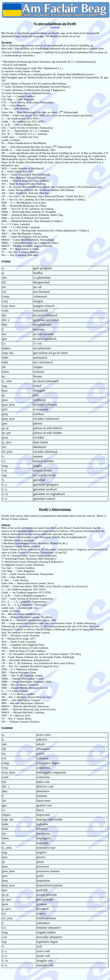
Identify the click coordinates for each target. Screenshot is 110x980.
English (55, 27)
